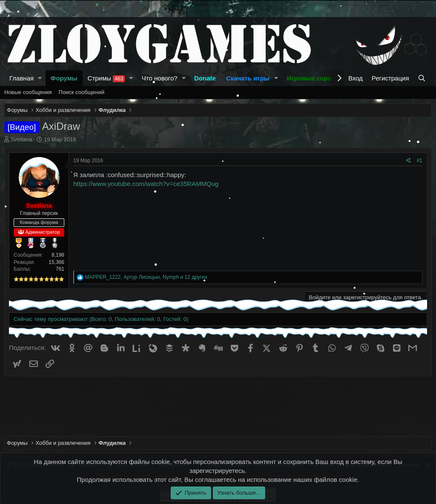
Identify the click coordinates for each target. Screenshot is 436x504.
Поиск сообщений (82, 92)
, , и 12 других (146, 277)
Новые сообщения (28, 92)
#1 (420, 160)
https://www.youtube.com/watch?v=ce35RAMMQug (146, 184)
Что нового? (160, 78)
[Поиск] (423, 78)
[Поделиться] (409, 161)
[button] (40, 78)
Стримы (106, 78)
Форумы (64, 78)
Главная (22, 78)
